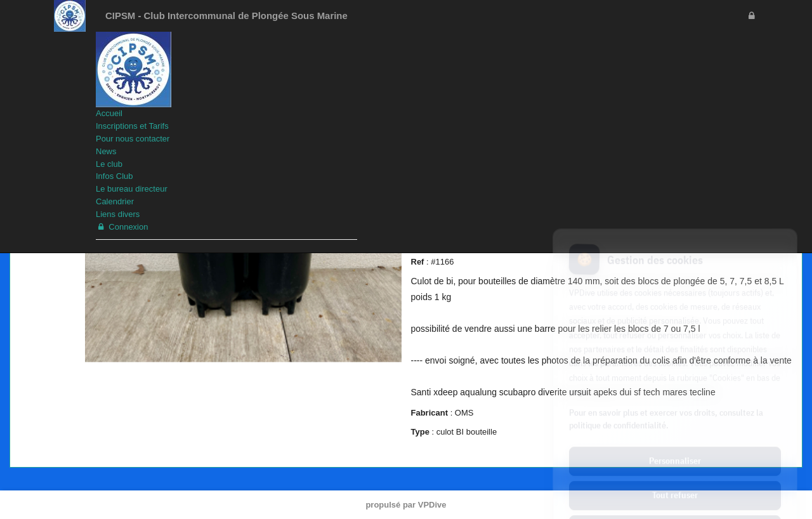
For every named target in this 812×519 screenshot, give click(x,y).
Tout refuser (675, 440)
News (106, 151)
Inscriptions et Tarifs (132, 126)
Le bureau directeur (132, 189)
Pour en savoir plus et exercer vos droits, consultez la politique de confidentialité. (666, 363)
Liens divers (118, 214)
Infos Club (115, 176)
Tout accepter (675, 474)
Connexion (122, 227)
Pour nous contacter (133, 139)
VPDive (432, 505)
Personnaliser (675, 405)
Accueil (109, 113)
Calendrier (115, 201)
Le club (109, 164)
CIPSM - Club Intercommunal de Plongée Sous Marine (226, 16)
